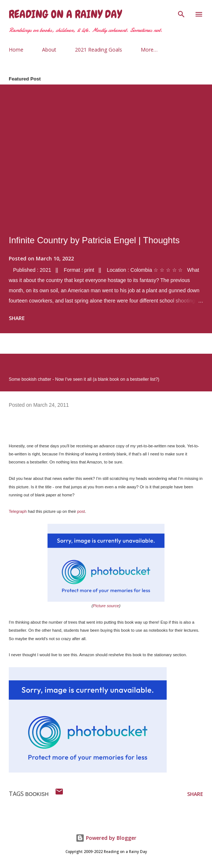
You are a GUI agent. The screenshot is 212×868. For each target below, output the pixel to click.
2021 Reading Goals (99, 50)
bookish (37, 794)
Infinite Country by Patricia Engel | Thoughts (94, 240)
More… (149, 50)
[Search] (181, 13)
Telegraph (18, 511)
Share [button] (17, 318)
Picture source (106, 606)
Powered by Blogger (106, 838)
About (49, 50)
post (81, 511)
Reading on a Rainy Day (65, 14)
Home (16, 50)
